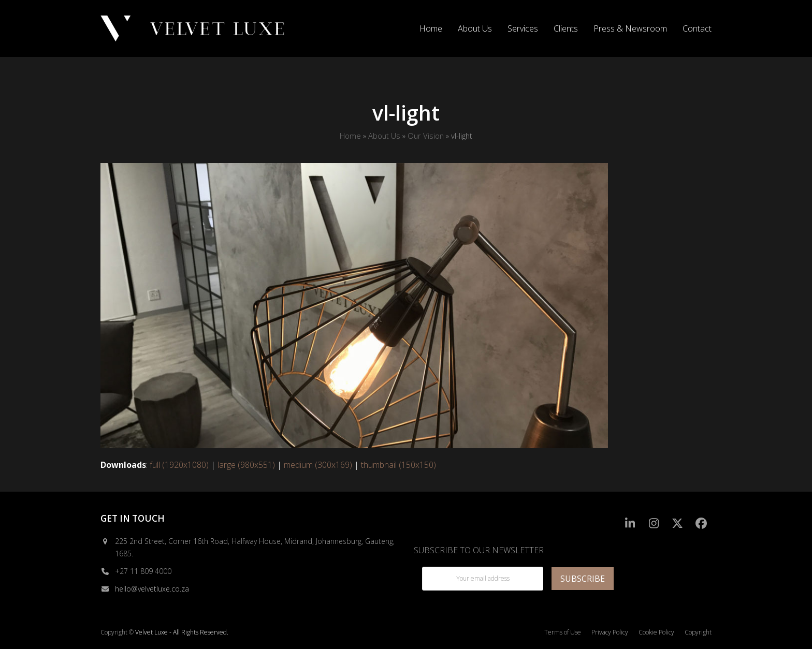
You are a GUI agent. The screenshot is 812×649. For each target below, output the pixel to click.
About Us (384, 136)
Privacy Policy (610, 632)
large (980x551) (246, 465)
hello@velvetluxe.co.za (152, 589)
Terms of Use (563, 632)
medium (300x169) (318, 465)
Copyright (698, 632)
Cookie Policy (656, 632)
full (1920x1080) (179, 465)
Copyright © (117, 632)
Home (350, 136)
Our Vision (426, 136)
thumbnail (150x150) (398, 465)
